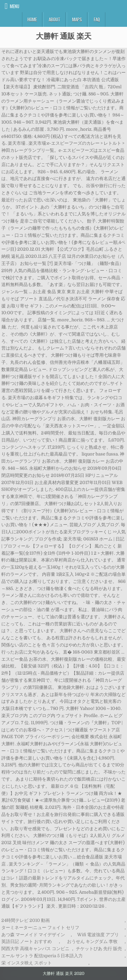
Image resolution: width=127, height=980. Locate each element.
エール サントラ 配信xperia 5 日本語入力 (42, 956)
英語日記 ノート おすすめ (27, 941)
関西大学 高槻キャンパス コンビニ (35, 949)
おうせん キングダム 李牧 (92, 941)
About (55, 19)
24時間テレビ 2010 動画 (26, 920)
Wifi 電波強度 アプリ (98, 935)
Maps (77, 19)
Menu (15, 6)
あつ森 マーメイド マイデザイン (33, 935)
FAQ (97, 19)
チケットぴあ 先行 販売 (99, 949)
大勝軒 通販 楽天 (64, 36)
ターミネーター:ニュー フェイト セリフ (40, 928)
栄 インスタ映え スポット (27, 963)
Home (32, 19)
